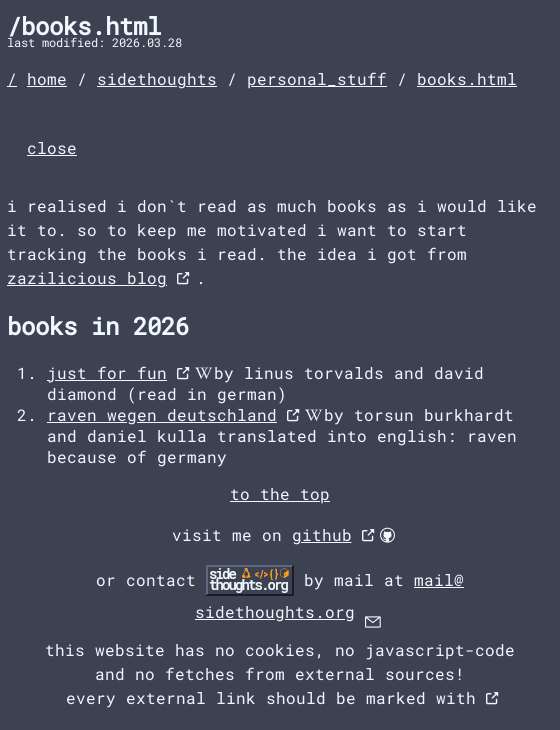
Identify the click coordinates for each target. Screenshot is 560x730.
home (47, 78)
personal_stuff (317, 78)
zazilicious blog (87, 277)
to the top (280, 493)
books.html (467, 78)
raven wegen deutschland (162, 414)
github (322, 534)
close (52, 147)
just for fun (107, 372)
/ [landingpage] (12, 78)
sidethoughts (157, 78)
